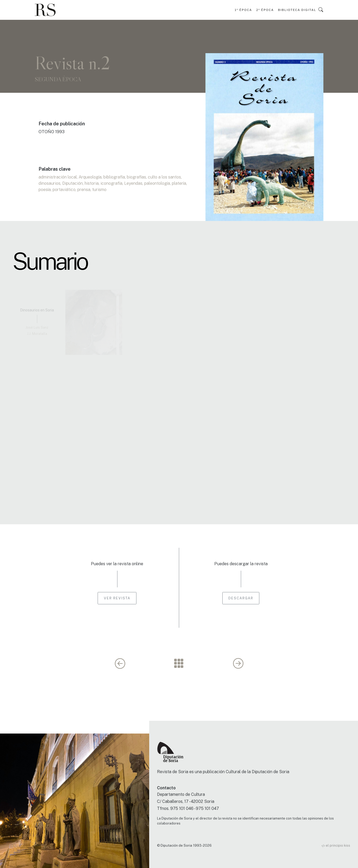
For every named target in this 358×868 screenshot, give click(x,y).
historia (92, 183)
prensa (84, 190)
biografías (136, 177)
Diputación (73, 183)
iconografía (111, 183)
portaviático (64, 190)
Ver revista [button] (117, 598)
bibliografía (114, 177)
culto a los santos (164, 177)
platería (179, 183)
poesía (45, 190)
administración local (58, 177)
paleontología (157, 183)
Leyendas (133, 183)
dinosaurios (49, 183)
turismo (99, 190)
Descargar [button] (241, 598)
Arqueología (90, 177)
